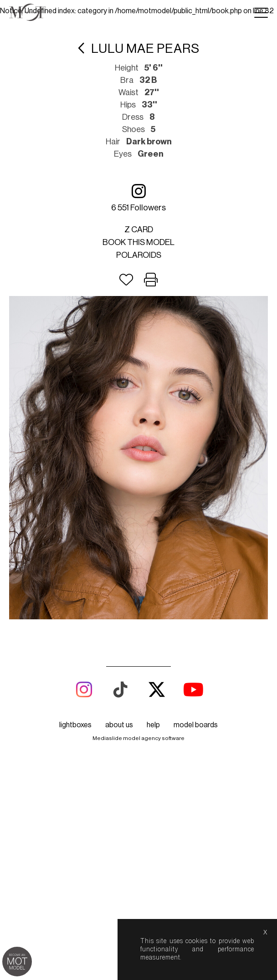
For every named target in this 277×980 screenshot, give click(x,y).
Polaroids (139, 255)
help (153, 725)
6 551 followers (138, 197)
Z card (139, 230)
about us (119, 725)
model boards (196, 725)
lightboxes (75, 725)
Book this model (138, 242)
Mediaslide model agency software (138, 738)
